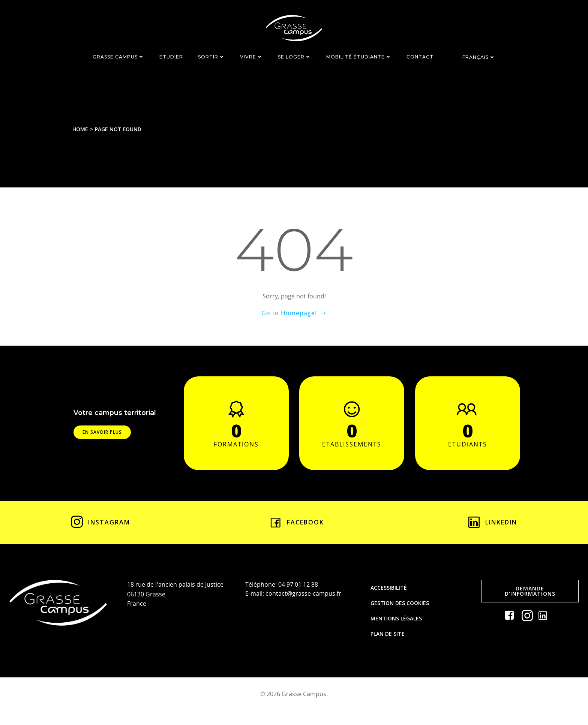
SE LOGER (295, 56)
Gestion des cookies (401, 614)
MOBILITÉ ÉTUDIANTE (359, 56)
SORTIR (211, 56)
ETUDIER (171, 56)
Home (82, 129)
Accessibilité (390, 599)
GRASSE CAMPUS (118, 56)
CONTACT (420, 56)
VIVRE (251, 56)
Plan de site (389, 645)
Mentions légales (397, 630)
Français (479, 56)
